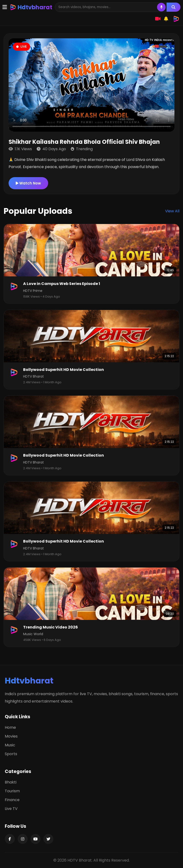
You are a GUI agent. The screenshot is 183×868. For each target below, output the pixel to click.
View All (172, 211)
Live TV (11, 809)
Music (10, 745)
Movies (11, 736)
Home (10, 727)
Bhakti (11, 782)
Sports (11, 754)
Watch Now (28, 183)
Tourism (12, 791)
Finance (12, 800)
